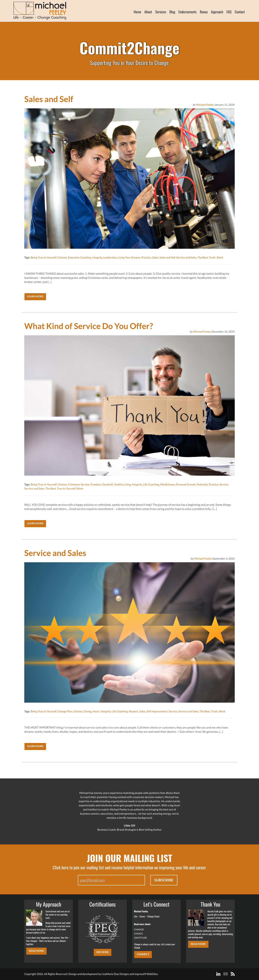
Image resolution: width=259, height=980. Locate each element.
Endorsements (188, 12)
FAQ (229, 12)
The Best (203, 258)
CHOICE (138, 934)
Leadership (110, 258)
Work (220, 258)
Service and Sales (186, 258)
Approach (217, 12)
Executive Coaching (79, 258)
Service (224, 485)
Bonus (204, 12)
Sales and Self (167, 258)
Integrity (97, 258)
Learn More (35, 297)
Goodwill (107, 485)
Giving (88, 711)
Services (161, 12)
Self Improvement (157, 711)
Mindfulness (167, 485)
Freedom (96, 485)
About (148, 12)
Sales (155, 258)
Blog (172, 12)
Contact (240, 12)
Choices (62, 258)
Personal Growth (186, 485)
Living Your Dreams (129, 258)
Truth (212, 258)
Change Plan (65, 711)
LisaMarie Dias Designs (115, 974)
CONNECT (143, 954)
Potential (202, 485)
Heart (96, 711)
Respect (134, 711)
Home (137, 12)
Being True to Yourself (43, 258)
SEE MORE (103, 952)
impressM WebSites (146, 974)
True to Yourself (66, 489)
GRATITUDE (140, 938)
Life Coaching (151, 485)
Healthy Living (122, 485)
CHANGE (139, 929)
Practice (146, 258)
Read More (36, 951)
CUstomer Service (79, 485)
